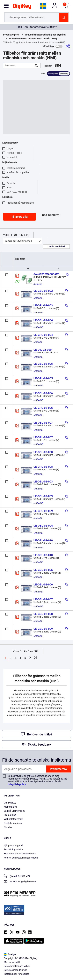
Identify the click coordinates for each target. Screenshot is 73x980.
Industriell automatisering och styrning (45, 35)
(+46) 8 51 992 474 (17, 877)
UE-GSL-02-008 (43, 452)
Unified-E (38, 298)
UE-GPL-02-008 (43, 467)
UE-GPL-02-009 (43, 511)
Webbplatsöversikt (14, 819)
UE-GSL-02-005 (43, 364)
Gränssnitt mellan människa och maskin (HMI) (33, 39)
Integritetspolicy (17, 784)
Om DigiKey (10, 803)
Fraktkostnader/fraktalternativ (20, 854)
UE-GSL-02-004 (43, 320)
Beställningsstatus (14, 850)
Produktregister (11, 35)
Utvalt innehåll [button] (18, 241)
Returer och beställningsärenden (21, 858)
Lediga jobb (10, 815)
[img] (22, 7)
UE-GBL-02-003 (43, 482)
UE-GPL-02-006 (43, 408)
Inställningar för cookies (17, 974)
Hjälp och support (13, 845)
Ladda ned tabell (56, 247)
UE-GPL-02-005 (43, 378)
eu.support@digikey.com (20, 882)
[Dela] (68, 46)
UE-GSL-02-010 (43, 540)
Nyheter (8, 827)
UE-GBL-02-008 (43, 614)
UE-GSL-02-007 (43, 423)
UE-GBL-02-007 (43, 599)
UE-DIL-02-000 (43, 350)
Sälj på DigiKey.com (14, 811)
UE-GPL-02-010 (43, 555)
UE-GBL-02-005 (43, 570)
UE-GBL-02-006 (43, 584)
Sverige (10, 954)
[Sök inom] (19, 65)
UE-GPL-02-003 (43, 305)
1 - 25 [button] (14, 235)
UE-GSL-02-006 (43, 393)
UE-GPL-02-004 (43, 335)
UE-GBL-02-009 (43, 629)
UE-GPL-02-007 (43, 437)
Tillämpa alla (19, 217)
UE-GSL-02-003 (43, 291)
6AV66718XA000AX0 (46, 274)
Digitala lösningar (13, 823)
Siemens (38, 284)
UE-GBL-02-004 (43, 526)
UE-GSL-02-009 (43, 496)
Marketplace (10, 807)
